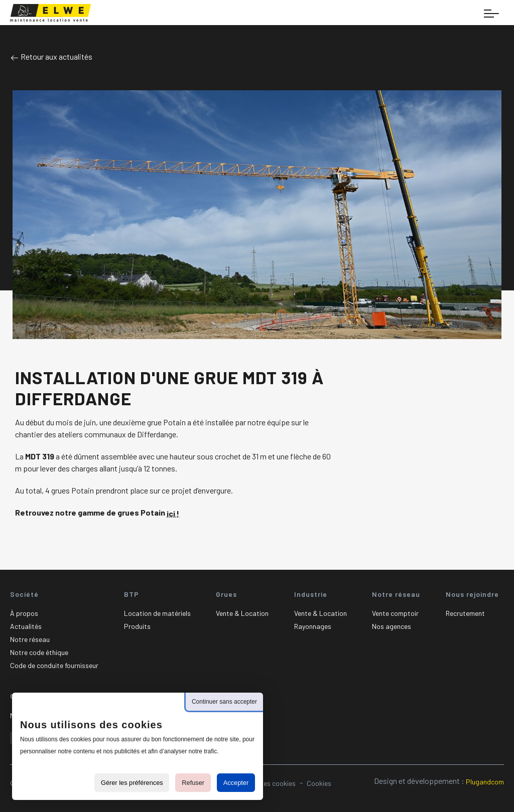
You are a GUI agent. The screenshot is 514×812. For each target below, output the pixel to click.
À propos (24, 613)
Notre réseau (30, 639)
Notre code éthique (39, 652)
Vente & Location (242, 613)
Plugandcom (485, 782)
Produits (137, 626)
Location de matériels (157, 613)
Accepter (236, 783)
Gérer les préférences (132, 783)
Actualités (26, 626)
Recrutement (465, 613)
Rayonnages (313, 626)
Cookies (319, 783)
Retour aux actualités (51, 56)
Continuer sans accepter (224, 702)
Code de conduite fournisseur (54, 665)
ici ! (173, 513)
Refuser (193, 783)
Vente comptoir (395, 613)
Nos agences (392, 626)
